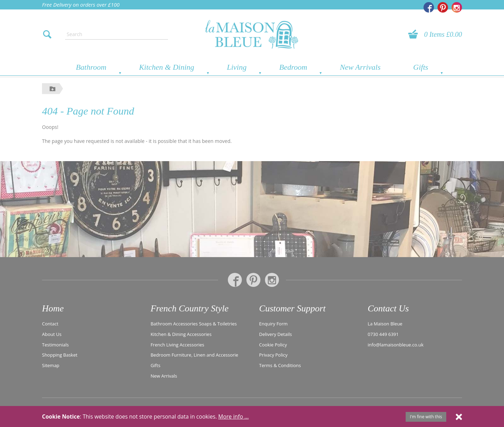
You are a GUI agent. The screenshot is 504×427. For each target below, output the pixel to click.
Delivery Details (275, 334)
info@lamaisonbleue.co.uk (396, 345)
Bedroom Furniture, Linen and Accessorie (194, 355)
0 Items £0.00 (443, 34)
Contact (50, 324)
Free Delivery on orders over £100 (81, 5)
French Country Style (190, 308)
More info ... (234, 416)
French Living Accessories (177, 345)
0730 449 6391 (383, 334)
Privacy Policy (273, 355)
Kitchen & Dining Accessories (181, 334)
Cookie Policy (273, 345)
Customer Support (292, 308)
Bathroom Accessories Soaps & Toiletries (194, 324)
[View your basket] (415, 34)
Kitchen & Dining (167, 67)
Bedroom (293, 67)
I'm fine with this (426, 417)
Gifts (421, 67)
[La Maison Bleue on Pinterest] (443, 7)
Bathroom (91, 67)
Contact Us (388, 308)
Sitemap (51, 365)
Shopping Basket (60, 355)
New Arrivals (360, 67)
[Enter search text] (117, 34)
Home (53, 308)
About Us (52, 334)
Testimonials (55, 345)
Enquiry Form (273, 324)
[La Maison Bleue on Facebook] (429, 7)
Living (237, 67)
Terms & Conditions (280, 365)
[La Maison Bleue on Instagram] (457, 7)
